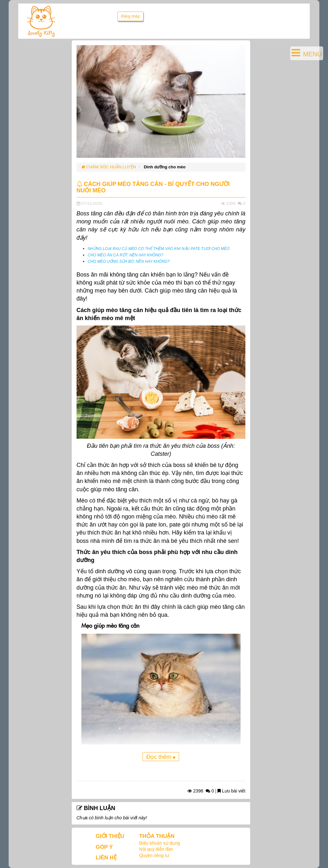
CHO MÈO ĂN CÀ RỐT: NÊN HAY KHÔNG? (126, 255)
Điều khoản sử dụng (159, 843)
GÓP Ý (104, 847)
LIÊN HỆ (106, 858)
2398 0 (201, 791)
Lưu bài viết (231, 791)
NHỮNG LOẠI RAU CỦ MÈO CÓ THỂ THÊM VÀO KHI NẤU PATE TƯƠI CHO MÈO (159, 249)
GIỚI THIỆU (110, 836)
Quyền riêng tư (154, 856)
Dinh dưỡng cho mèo (165, 167)
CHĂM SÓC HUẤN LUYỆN (109, 167)
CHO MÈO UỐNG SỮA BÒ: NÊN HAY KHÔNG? (129, 261)
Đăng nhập (131, 16)
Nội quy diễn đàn (156, 849)
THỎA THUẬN (157, 836)
